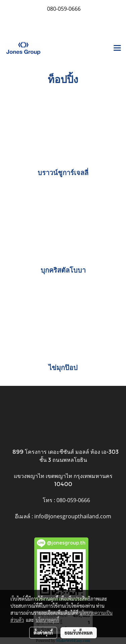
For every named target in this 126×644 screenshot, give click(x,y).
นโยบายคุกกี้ (47, 620)
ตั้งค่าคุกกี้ (43, 633)
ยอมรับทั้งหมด (79, 633)
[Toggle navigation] (117, 48)
